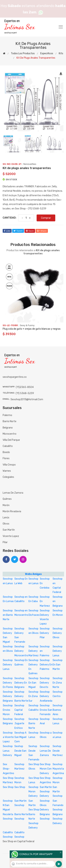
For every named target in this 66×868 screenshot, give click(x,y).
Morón (6, 505)
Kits (61, 53)
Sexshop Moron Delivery (33, 792)
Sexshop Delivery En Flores (8, 683)
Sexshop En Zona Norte (58, 683)
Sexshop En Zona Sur (33, 696)
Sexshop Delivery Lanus (58, 651)
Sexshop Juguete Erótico (19, 723)
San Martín (9, 530)
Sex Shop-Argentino (8, 769)
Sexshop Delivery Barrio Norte (21, 696)
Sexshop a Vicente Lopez (8, 737)
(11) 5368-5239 (25, 393)
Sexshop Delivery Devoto (45, 683)
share (42, 231)
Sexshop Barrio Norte (33, 723)
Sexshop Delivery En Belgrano (21, 683)
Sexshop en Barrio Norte (8, 615)
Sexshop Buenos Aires (58, 710)
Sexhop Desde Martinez (58, 751)
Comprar (46, 218)
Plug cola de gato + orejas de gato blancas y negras (32, 329)
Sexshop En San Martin (58, 665)
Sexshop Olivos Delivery (45, 805)
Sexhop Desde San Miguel (20, 751)
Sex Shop (8, 787)
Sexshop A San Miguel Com (20, 737)
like (7, 231)
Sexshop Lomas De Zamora (45, 751)
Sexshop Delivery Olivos (58, 633)
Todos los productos (23, 53)
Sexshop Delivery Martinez (34, 651)
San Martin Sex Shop (34, 805)
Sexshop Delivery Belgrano (8, 696)
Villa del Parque (11, 440)
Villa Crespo (9, 465)
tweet (18, 231)
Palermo (7, 415)
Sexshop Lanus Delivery (8, 751)
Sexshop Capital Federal (19, 710)
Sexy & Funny (27, 325)
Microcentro (10, 434)
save (30, 231)
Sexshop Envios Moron (8, 710)
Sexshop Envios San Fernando (46, 710)
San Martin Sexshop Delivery (46, 792)
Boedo (6, 452)
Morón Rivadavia (12, 511)
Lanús (6, 518)
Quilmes (7, 499)
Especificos (47, 53)
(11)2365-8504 (25, 387)
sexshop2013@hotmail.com (27, 399)
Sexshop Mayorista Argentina (58, 769)
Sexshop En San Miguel (33, 683)
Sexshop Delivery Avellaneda (46, 696)
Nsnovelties (30, 164)
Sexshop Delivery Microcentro (21, 651)
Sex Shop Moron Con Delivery (46, 769)
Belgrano (8, 428)
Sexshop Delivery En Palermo (46, 665)
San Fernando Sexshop (58, 805)
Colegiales (8, 477)
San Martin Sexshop (58, 792)
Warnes (7, 471)
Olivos (6, 524)
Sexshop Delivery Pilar (45, 633)
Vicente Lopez (11, 536)
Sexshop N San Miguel (8, 805)
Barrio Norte (10, 421)
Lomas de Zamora (13, 493)
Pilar (5, 542)
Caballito (8, 446)
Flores (6, 458)
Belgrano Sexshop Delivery (58, 819)
